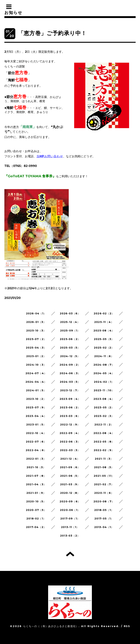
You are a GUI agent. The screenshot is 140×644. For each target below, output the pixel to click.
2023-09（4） (70, 399)
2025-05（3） (104, 339)
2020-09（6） (70, 501)
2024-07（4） (36, 373)
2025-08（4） (104, 331)
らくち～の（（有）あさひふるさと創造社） (51, 626)
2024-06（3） (70, 373)
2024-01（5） (36, 390)
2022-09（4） (70, 433)
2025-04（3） (36, 348)
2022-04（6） (36, 450)
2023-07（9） (36, 407)
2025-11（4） (104, 322)
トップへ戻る (70, 554)
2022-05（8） (104, 442)
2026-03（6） (70, 313)
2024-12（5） (70, 356)
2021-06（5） (70, 476)
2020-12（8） (70, 493)
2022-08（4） (104, 433)
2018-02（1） (36, 519)
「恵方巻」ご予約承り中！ (52, 33)
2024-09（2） (70, 365)
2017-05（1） (104, 519)
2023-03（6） (70, 416)
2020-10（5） (36, 501)
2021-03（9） (70, 484)
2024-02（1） (104, 382)
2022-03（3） (70, 450)
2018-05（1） (104, 510)
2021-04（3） (36, 484)
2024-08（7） (104, 365)
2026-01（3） (36, 322)
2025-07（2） (36, 339)
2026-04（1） (36, 313)
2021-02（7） (104, 484)
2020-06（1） (70, 510)
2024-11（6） (104, 356)
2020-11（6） (104, 493)
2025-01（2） (36, 356)
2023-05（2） (104, 407)
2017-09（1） (70, 519)
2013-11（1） (70, 527)
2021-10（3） (36, 467)
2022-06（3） (70, 442)
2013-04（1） (104, 527)
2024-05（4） (104, 373)
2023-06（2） (70, 407)
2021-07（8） (36, 476)
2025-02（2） (104, 348)
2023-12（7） (70, 390)
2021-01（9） (36, 493)
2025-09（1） (70, 331)
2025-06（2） (70, 339)
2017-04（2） (36, 527)
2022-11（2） (104, 425)
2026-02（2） (104, 313)
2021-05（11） (104, 476)
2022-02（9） (104, 450)
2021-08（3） (104, 467)
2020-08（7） (104, 501)
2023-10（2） (36, 399)
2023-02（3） (104, 416)
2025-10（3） (36, 331)
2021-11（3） (104, 459)
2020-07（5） (36, 510)
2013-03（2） (70, 536)
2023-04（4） (36, 416)
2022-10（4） (36, 433)
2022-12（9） (70, 425)
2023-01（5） (36, 425)
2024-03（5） (70, 382)
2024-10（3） (36, 365)
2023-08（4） (104, 399)
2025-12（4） (70, 322)
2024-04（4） (36, 382)
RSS (127, 626)
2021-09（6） (70, 467)
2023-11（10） (104, 390)
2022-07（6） (36, 442)
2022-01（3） (36, 459)
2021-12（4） (70, 459)
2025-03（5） (70, 348)
